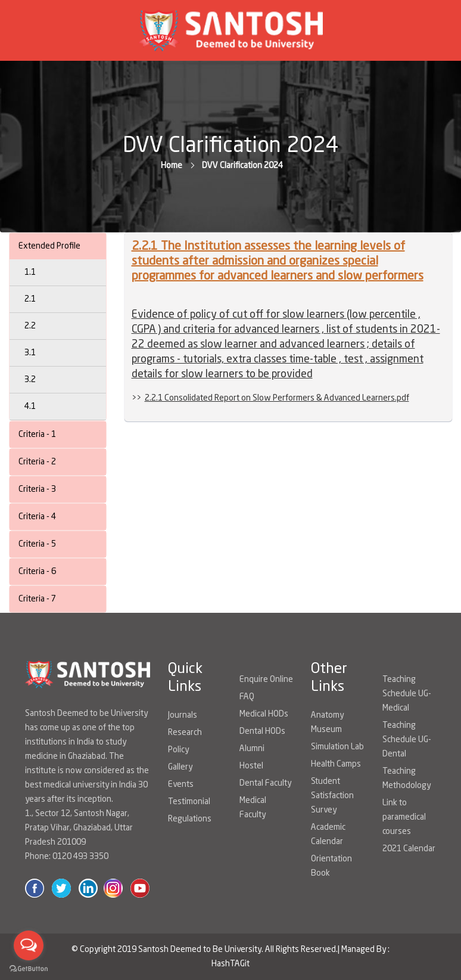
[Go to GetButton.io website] (29, 968)
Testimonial (189, 802)
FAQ (247, 697)
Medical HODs (264, 714)
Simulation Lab (337, 747)
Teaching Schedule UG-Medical (407, 694)
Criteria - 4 (37, 517)
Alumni (252, 749)
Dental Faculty (265, 783)
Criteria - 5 (37, 544)
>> (270, 398)
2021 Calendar (409, 849)
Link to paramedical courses (404, 817)
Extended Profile (49, 246)
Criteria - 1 (37, 435)
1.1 (30, 272)
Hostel (251, 766)
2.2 (30, 326)
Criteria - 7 (37, 599)
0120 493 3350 (80, 857)
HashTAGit (230, 964)
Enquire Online (266, 680)
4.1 (30, 407)
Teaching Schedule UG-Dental (407, 740)
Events (181, 784)
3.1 (30, 353)
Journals (183, 715)
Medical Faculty (253, 808)
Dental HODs (262, 731)
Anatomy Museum (327, 722)
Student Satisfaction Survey (332, 796)
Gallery (180, 767)
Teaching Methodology (407, 779)
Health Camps (336, 764)
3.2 (30, 380)
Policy (178, 750)
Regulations (190, 819)
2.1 (30, 299)
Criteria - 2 (37, 462)
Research (185, 733)
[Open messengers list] (29, 945)
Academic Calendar (328, 835)
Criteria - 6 (37, 572)
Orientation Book (331, 866)
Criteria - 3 (37, 489)
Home (172, 166)
